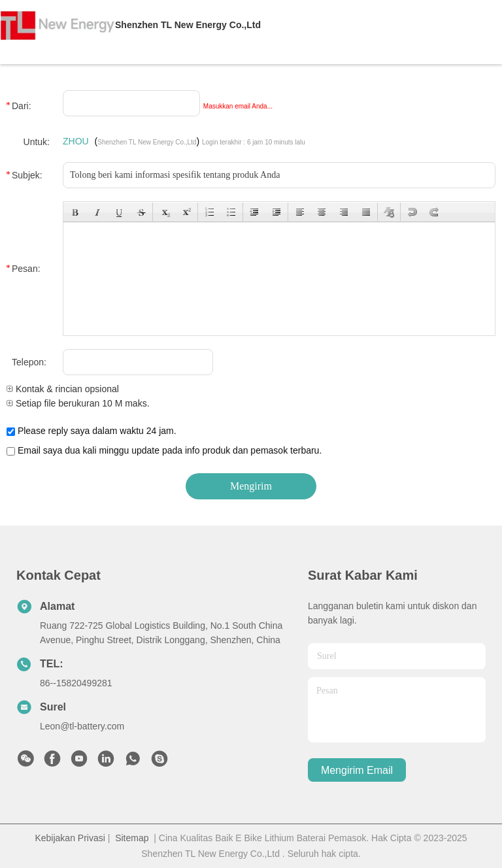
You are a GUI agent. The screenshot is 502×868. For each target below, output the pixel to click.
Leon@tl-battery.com (82, 726)
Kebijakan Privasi (70, 838)
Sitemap (132, 838)
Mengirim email (357, 770)
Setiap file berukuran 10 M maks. (78, 403)
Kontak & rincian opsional (63, 389)
